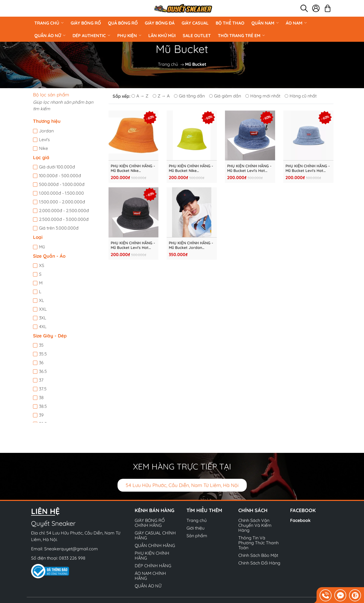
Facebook (300, 520)
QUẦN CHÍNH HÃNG (155, 545)
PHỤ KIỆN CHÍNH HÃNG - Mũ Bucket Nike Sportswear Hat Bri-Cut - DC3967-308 (191, 168)
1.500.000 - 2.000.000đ (62, 202)
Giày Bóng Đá (160, 23)
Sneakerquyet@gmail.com (71, 549)
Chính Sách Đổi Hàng (259, 563)
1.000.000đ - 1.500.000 (61, 193)
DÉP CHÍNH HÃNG (153, 566)
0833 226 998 (72, 558)
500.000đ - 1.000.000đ (62, 184)
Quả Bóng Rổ (123, 23)
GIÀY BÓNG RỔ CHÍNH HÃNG (150, 523)
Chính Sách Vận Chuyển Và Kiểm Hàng (255, 525)
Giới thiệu (195, 528)
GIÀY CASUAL (195, 23)
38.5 (43, 406)
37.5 (43, 389)
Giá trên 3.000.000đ (59, 228)
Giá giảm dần (225, 96)
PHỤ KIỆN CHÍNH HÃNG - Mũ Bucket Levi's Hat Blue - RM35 (249, 168)
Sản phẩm (197, 536)
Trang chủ (49, 23)
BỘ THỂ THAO (230, 23)
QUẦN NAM (265, 23)
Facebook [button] (303, 510)
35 (41, 345)
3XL (43, 318)
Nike (43, 148)
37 (41, 380)
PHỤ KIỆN (129, 35)
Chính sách (253, 510)
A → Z (140, 96)
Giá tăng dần (189, 96)
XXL (43, 309)
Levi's (44, 139)
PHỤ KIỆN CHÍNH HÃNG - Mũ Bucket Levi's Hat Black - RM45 (133, 245)
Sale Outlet (197, 35)
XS (42, 265)
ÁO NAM (296, 23)
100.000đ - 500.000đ (60, 176)
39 (41, 415)
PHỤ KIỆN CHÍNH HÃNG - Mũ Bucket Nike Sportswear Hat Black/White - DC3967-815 (133, 168)
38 (41, 397)
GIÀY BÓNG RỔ (86, 23)
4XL (43, 326)
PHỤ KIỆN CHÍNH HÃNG (152, 556)
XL (42, 300)
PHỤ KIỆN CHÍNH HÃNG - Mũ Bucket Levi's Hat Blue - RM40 (308, 168)
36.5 (43, 371)
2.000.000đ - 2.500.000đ (64, 210)
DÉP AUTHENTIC (91, 35)
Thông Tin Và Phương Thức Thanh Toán (258, 543)
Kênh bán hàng (155, 510)
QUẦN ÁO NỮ (50, 35)
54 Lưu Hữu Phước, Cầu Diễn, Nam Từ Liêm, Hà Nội (182, 485)
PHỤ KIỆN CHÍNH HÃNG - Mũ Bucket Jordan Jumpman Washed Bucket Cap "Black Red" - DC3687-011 (191, 245)
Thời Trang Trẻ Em (241, 35)
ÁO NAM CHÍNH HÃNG (150, 576)
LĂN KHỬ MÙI (162, 35)
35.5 (43, 354)
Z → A (161, 96)
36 (41, 363)
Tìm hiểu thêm (204, 510)
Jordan (46, 131)
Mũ (42, 247)
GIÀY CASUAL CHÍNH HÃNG (155, 535)
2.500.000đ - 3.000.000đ (64, 219)
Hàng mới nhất (263, 96)
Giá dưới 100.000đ (57, 167)
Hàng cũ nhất (301, 96)
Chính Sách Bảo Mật (258, 555)
